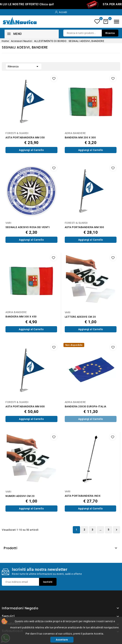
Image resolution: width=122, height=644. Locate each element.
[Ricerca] (91, 33)
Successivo (117, 530)
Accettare (62, 640)
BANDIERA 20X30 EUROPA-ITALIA (86, 407)
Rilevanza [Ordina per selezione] (24, 66)
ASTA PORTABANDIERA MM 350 (25, 138)
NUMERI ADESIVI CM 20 (20, 496)
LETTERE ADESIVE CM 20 (80, 317)
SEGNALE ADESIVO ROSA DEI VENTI (28, 227)
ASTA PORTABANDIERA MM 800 (25, 407)
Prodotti (10, 548)
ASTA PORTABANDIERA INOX (83, 496)
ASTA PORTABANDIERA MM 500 (84, 227)
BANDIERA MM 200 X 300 (80, 138)
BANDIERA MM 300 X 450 (21, 317)
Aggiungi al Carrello (31, 150)
